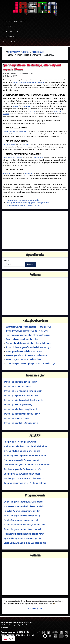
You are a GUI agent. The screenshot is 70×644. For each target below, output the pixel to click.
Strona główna (15, 22)
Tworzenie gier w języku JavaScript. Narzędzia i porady (23, 400)
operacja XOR (38, 157)
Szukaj (7, 260)
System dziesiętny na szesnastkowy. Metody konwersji (24, 502)
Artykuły (10, 37)
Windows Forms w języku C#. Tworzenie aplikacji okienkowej (26, 446)
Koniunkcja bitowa (9, 131)
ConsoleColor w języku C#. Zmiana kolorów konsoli (22, 474)
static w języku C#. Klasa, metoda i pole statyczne (22, 451)
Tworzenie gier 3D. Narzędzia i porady (17, 419)
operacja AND (24, 131)
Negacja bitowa (8, 173)
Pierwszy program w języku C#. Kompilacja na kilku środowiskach (27, 465)
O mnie (8, 27)
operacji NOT (29, 173)
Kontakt (9, 42)
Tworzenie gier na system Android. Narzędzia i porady (23, 391)
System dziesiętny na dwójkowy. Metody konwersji (22, 516)
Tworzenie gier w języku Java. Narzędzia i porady (21, 396)
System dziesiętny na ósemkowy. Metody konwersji (23, 529)
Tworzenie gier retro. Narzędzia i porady (18, 405)
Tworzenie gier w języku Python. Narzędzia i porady (22, 414)
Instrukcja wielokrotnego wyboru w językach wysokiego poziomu (27, 203)
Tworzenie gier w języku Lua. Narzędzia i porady (21, 409)
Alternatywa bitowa (9, 144)
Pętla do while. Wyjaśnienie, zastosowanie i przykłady (23, 538)
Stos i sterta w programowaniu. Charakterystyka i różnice (24, 506)
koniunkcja (27, 106)
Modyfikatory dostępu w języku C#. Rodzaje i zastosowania (25, 456)
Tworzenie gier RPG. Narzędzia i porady (18, 387)
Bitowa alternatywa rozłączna (12, 157)
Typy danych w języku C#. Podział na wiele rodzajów (23, 469)
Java (31, 111)
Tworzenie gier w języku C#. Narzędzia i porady (21, 382)
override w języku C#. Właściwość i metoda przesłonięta (24, 478)
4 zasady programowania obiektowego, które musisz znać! (25, 525)
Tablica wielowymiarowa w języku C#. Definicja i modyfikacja (26, 483)
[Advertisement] (35, 230)
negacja (16, 106)
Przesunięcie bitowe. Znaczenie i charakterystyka (22, 200)
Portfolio (10, 32)
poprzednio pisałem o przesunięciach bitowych (28, 82)
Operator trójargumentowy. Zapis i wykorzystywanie (23, 205)
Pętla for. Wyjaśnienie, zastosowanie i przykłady (21, 520)
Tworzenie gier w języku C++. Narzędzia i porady (21, 423)
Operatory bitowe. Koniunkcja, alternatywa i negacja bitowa (25, 543)
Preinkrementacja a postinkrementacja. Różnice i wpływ (24, 534)
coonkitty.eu (35, 608)
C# (35, 111)
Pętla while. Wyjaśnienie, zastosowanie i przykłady (22, 511)
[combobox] (15, 264)
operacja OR (25, 144)
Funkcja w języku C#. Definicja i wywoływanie (20, 442)
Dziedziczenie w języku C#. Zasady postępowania (22, 460)
